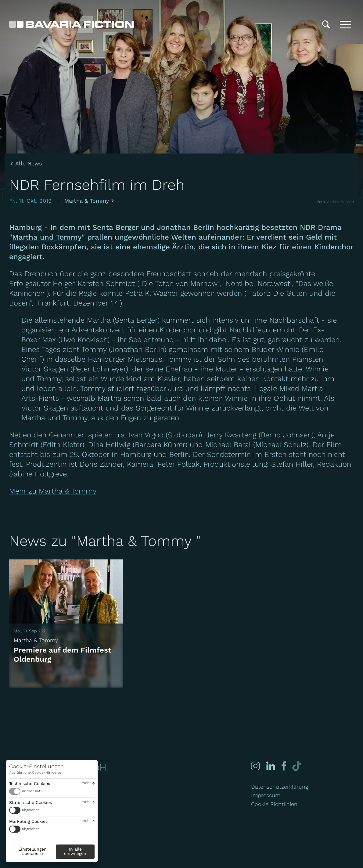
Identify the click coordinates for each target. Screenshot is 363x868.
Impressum (266, 795)
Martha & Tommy (87, 201)
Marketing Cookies (28, 821)
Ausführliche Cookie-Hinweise (35, 772)
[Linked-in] (271, 766)
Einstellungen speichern (32, 851)
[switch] (52, 791)
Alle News (29, 164)
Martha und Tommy (47, 237)
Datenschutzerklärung (280, 787)
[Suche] (326, 24)
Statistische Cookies (31, 802)
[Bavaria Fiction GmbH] (71, 24)
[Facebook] (283, 766)
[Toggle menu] (346, 24)
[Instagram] (255, 766)
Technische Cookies (30, 783)
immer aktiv (33, 791)
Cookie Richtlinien (274, 804)
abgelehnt (31, 810)
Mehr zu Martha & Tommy (53, 491)
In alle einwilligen (75, 851)
